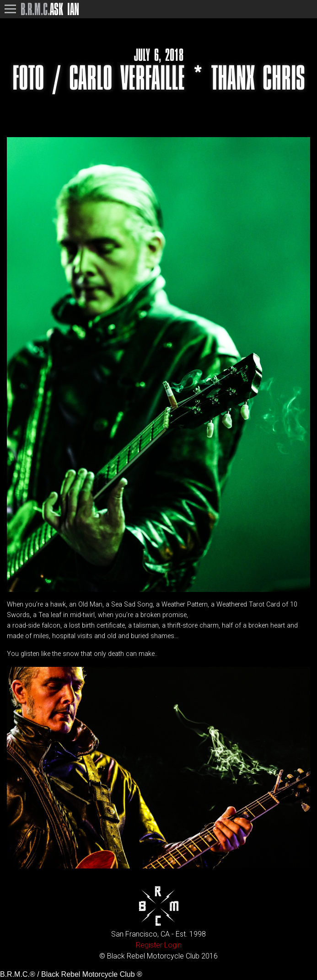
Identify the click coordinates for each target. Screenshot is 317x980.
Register (149, 945)
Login (173, 945)
